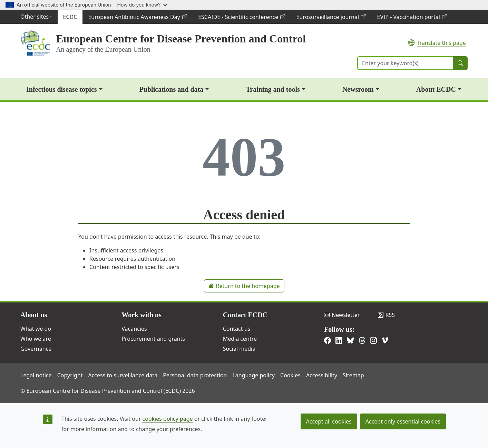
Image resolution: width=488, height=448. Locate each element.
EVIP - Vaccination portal (412, 18)
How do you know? (143, 5)
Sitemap (353, 375)
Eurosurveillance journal (331, 18)
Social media (239, 349)
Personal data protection (195, 375)
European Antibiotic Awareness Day (137, 18)
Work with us (141, 315)
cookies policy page (168, 419)
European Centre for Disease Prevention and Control (181, 39)
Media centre (240, 339)
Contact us (237, 329)
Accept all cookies (329, 421)
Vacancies (134, 329)
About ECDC (436, 89)
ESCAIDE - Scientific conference (241, 18)
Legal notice (36, 375)
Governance (36, 349)
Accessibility (322, 375)
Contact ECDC (245, 315)
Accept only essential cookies (403, 421)
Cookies (290, 375)
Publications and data (172, 89)
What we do (36, 329)
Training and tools (273, 89)
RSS (387, 315)
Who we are (36, 339)
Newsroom (358, 89)
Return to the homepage (244, 286)
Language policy (253, 375)
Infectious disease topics (61, 89)
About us (34, 315)
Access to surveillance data (123, 375)
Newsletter (342, 315)
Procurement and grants (153, 339)
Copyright (70, 375)
